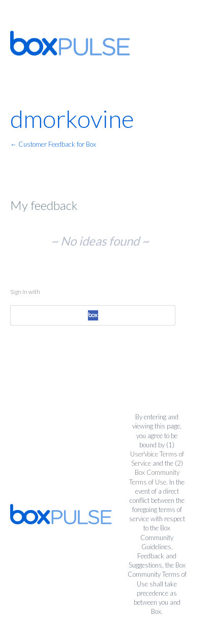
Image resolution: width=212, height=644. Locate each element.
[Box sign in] (93, 315)
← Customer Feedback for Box (53, 144)
